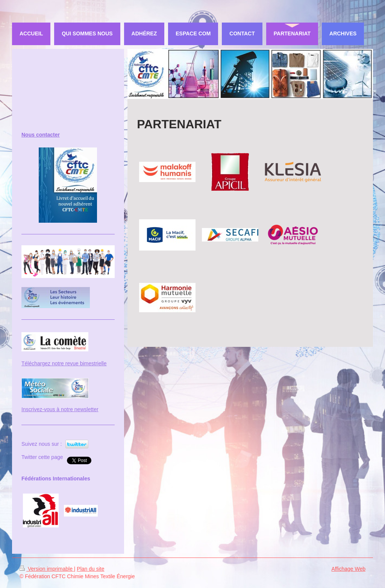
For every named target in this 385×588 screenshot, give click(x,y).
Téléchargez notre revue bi (53, 363)
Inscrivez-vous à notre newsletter (60, 409)
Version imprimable (47, 569)
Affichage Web (348, 569)
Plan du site (90, 569)
